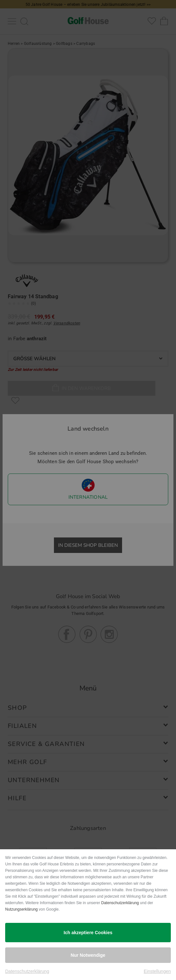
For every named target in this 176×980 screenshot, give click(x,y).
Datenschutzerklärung (120, 903)
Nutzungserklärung (21, 909)
